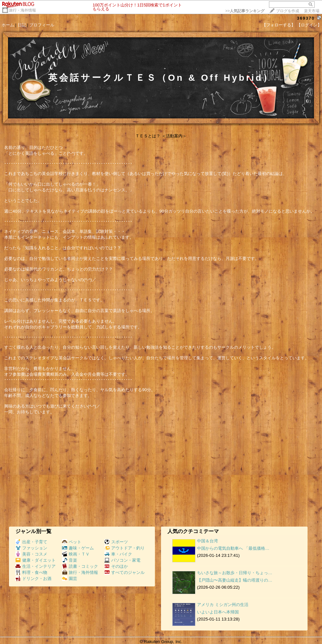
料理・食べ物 (31, 572)
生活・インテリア (36, 566)
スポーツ (116, 542)
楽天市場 (312, 11)
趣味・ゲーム (78, 548)
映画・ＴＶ (76, 554)
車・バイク (118, 554)
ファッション (31, 548)
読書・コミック (80, 566)
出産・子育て (31, 542)
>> (245, 11)
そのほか (116, 566)
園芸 (70, 579)
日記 (22, 25)
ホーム (8, 25)
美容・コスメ (31, 554)
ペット (72, 542)
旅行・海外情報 (22, 10)
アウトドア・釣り (125, 548)
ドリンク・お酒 (33, 579)
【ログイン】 (309, 25)
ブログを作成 (288, 11)
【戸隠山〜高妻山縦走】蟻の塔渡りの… (235, 580)
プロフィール (42, 25)
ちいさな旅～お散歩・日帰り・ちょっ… (235, 573)
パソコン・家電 (122, 560)
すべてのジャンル (125, 572)
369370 (306, 18)
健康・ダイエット (36, 560)
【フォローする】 (279, 25)
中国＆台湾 (207, 541)
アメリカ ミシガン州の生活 (223, 605)
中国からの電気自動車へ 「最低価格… (233, 548)
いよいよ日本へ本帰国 (218, 612)
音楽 (70, 560)
